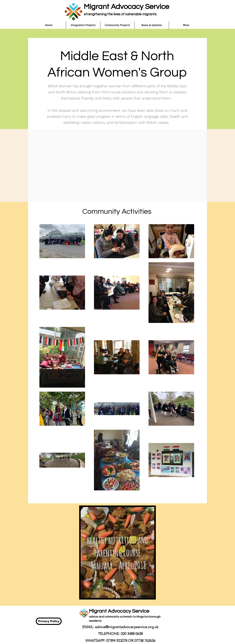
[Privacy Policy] (49, 621)
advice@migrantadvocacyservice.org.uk (127, 627)
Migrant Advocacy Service (126, 7)
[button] (83, 25)
